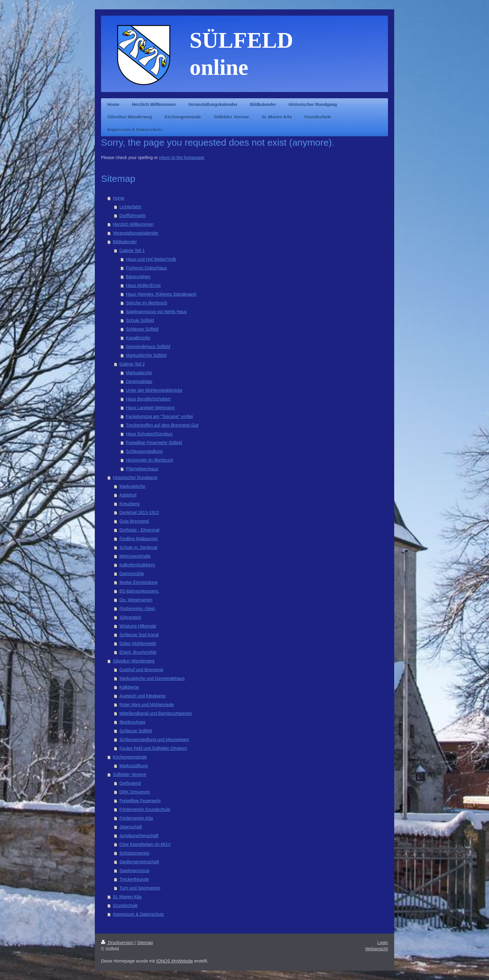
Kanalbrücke (138, 338)
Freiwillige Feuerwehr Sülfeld (154, 443)
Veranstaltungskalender (136, 233)
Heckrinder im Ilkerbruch (150, 460)
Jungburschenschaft (139, 836)
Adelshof (128, 495)
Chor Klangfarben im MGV (145, 844)
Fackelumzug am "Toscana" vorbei (160, 416)
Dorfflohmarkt (133, 216)
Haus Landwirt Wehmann (150, 408)
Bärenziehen (138, 277)
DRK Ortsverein (135, 792)
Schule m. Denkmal (138, 547)
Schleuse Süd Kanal (139, 635)
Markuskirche (139, 373)
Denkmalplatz (139, 381)
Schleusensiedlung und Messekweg (154, 740)
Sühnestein (130, 617)
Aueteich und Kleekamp (143, 696)
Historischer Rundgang (135, 478)
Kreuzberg (130, 504)
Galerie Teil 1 (132, 250)
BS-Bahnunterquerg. (139, 591)
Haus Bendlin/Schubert (148, 399)
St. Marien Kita (127, 897)
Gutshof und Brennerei (141, 670)
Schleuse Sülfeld (142, 329)
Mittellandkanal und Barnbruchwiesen (156, 713)
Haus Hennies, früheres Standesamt (161, 294)
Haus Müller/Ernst (143, 285)
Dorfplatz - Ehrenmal (139, 530)
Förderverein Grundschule (145, 809)
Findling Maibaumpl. (139, 539)
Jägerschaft (131, 827)
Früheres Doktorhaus (147, 268)
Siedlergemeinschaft (139, 862)
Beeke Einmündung (138, 582)
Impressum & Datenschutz (138, 914)
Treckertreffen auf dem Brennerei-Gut (162, 425)
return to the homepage (182, 158)
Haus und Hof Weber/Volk (151, 259)
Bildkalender (125, 242)
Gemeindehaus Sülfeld (148, 347)
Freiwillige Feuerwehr (140, 801)
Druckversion (118, 943)
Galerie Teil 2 (132, 364)
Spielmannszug (134, 871)
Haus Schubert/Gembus (149, 434)
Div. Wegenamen (136, 600)
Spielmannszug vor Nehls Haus (156, 312)
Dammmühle (132, 574)
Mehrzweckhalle (135, 556)
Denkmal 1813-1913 (139, 512)
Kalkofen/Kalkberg (137, 565)
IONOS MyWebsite (175, 961)
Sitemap (145, 943)
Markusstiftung (134, 766)
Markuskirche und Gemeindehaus (152, 678)
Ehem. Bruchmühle (138, 652)
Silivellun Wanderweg (134, 661)
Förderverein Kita (136, 818)
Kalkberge (129, 687)
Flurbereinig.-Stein (137, 609)
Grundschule (125, 905)
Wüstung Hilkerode (138, 626)
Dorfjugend (130, 783)
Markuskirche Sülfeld (146, 355)
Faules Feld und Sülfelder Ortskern (153, 748)
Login (383, 943)
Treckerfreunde (134, 879)
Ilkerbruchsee (133, 722)
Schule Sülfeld (140, 320)
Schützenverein (135, 853)
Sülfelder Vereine (130, 774)
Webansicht (377, 949)
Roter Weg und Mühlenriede (147, 705)
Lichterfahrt (130, 207)
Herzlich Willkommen (133, 224)
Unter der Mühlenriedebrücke (154, 390)
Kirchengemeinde (130, 757)
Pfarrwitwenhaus (142, 469)
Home (119, 198)
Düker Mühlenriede (138, 643)
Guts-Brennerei (134, 521)
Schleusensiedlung (144, 451)
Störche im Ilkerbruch (147, 303)
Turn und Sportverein (140, 888)
